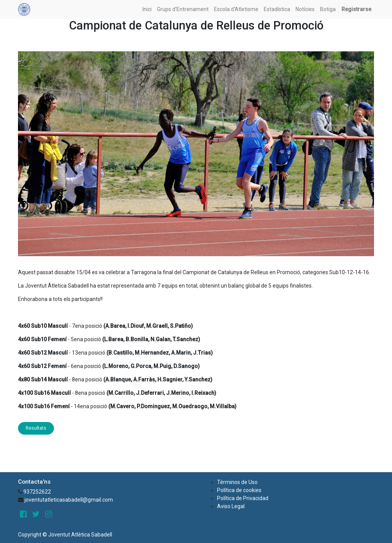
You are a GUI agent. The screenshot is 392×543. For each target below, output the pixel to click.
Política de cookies (239, 490)
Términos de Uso (237, 482)
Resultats (36, 428)
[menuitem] (147, 9)
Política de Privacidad (243, 498)
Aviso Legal (231, 506)
